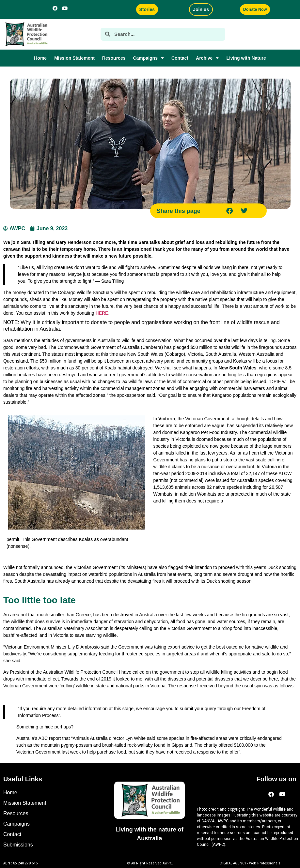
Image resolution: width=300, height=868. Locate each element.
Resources (114, 58)
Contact (180, 58)
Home (40, 58)
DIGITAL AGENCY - (250, 863)
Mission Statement (74, 58)
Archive (207, 58)
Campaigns (148, 58)
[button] (230, 211)
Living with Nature (246, 58)
